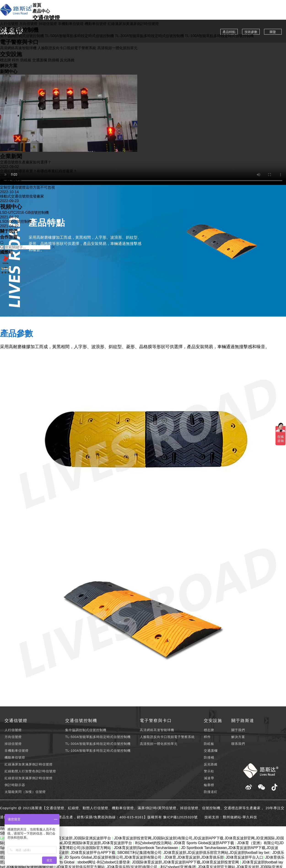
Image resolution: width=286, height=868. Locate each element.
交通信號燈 (46, 18)
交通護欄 (40, 60)
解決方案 (9, 66)
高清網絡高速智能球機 (18, 48)
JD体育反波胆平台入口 (245, 857)
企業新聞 (11, 156)
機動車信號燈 (96, 24)
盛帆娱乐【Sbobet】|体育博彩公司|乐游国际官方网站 (68, 848)
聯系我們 (238, 744)
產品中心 (41, 11)
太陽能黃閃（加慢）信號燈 (25, 792)
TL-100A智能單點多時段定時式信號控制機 (219, 36)
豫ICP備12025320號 (180, 817)
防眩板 (26, 60)
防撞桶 (54, 60)
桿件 (16, 60)
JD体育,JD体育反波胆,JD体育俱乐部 (194, 857)
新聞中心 (9, 72)
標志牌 (5, 60)
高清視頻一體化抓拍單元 (117, 48)
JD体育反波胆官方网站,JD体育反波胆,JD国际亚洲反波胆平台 (62, 838)
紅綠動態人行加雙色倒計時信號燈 (30, 771)
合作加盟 (9, 237)
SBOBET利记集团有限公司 (139, 853)
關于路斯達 (243, 721)
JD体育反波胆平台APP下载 (93, 853)
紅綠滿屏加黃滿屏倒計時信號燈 (133, 24)
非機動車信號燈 (71, 24)
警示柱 (209, 771)
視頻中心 (11, 207)
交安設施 (11, 54)
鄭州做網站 (232, 817)
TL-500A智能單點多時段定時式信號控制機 (79, 36)
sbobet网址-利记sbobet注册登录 (104, 862)
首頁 (37, 5)
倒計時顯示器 (15, 785)
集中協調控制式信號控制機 (22, 36)
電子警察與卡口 (19, 42)
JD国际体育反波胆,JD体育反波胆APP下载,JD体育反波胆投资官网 (186, 862)
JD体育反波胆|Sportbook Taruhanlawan (147, 848)
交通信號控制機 (19, 30)
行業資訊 (11, 181)
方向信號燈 (28, 24)
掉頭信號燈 (48, 24)
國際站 (7, 252)
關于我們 (9, 231)
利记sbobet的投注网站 (153, 843)
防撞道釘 (211, 792)
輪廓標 (209, 785)
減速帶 (209, 778)
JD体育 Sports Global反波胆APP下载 (204, 843)
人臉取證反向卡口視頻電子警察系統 (67, 48)
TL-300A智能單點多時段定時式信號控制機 (149, 36)
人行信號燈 (9, 24)
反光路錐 (67, 60)
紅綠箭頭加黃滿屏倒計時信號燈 (29, 778)
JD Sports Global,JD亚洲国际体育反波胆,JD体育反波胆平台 (84, 843)
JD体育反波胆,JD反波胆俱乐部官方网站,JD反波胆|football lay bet (217, 853)
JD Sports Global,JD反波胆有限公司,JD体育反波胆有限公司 (113, 857)
